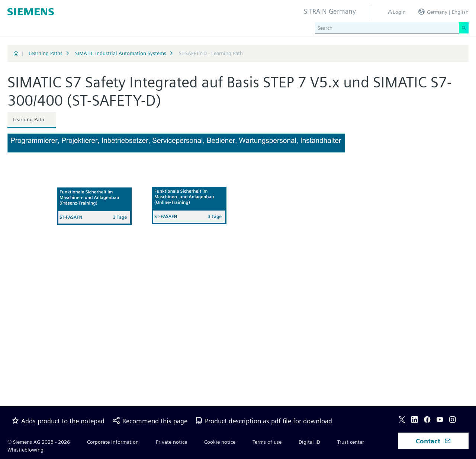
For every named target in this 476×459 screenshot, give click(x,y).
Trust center (351, 442)
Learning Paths (46, 53)
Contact (433, 441)
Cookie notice (220, 442)
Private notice (171, 442)
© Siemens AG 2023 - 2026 (39, 442)
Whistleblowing (25, 450)
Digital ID (309, 442)
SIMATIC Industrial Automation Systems (121, 53)
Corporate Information (113, 442)
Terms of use (267, 442)
